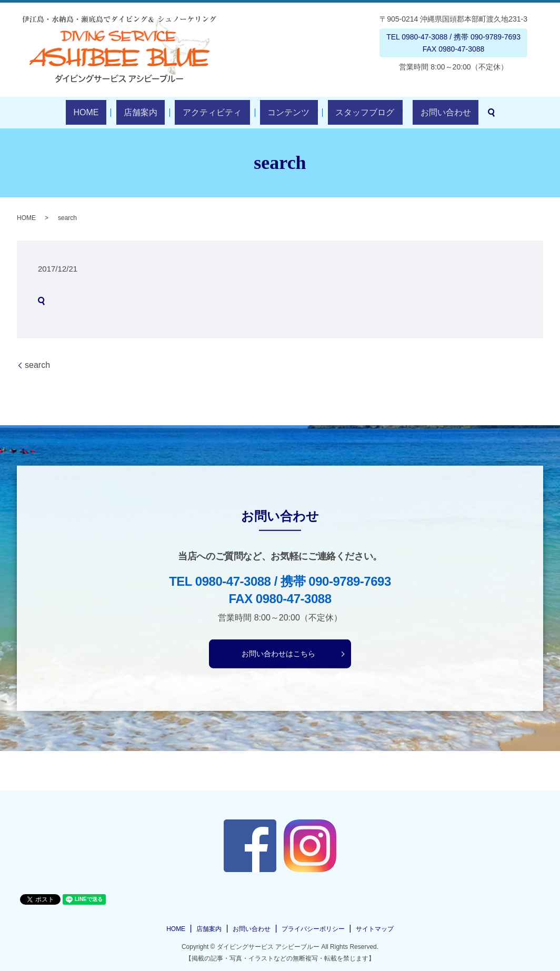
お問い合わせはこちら (278, 654)
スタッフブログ (346, 112)
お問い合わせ (419, 112)
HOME (112, 112)
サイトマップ (375, 929)
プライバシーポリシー (313, 929)
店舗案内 (152, 112)
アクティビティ (208, 112)
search (458, 113)
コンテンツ (277, 112)
